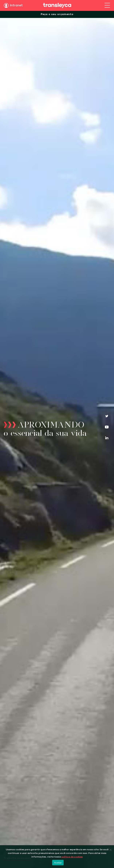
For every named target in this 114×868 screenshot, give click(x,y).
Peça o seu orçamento (57, 14)
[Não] (110, 850)
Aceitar (58, 863)
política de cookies (72, 857)
